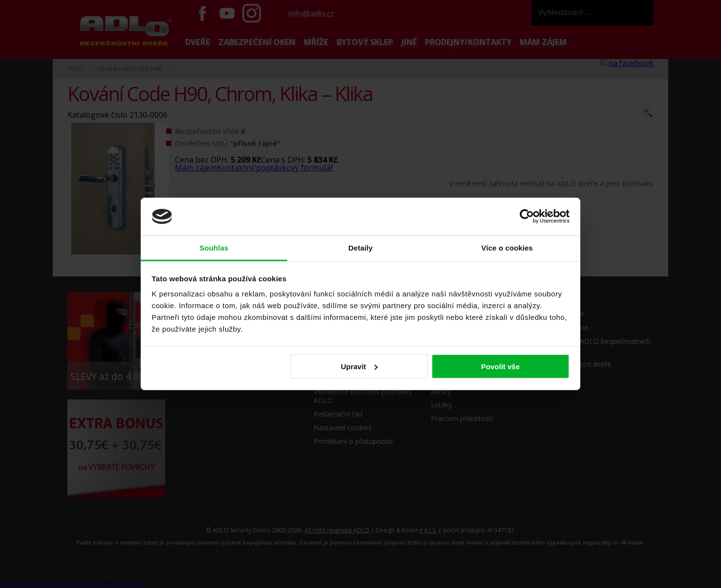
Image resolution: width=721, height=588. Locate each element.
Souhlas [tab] (214, 248)
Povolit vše (500, 367)
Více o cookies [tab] (507, 248)
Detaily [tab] (360, 248)
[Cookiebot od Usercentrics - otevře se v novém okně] (527, 216)
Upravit (360, 367)
